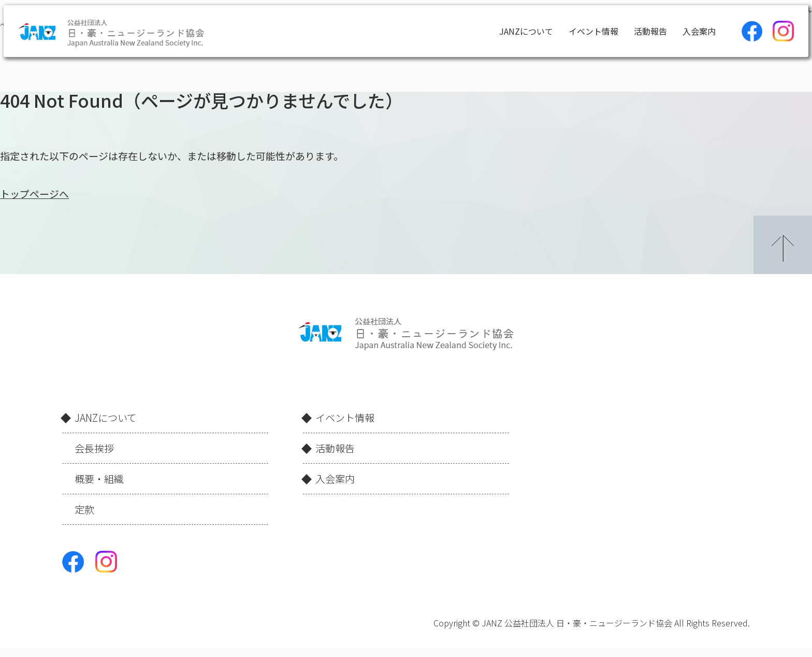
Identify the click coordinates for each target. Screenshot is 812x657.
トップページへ (34, 194)
